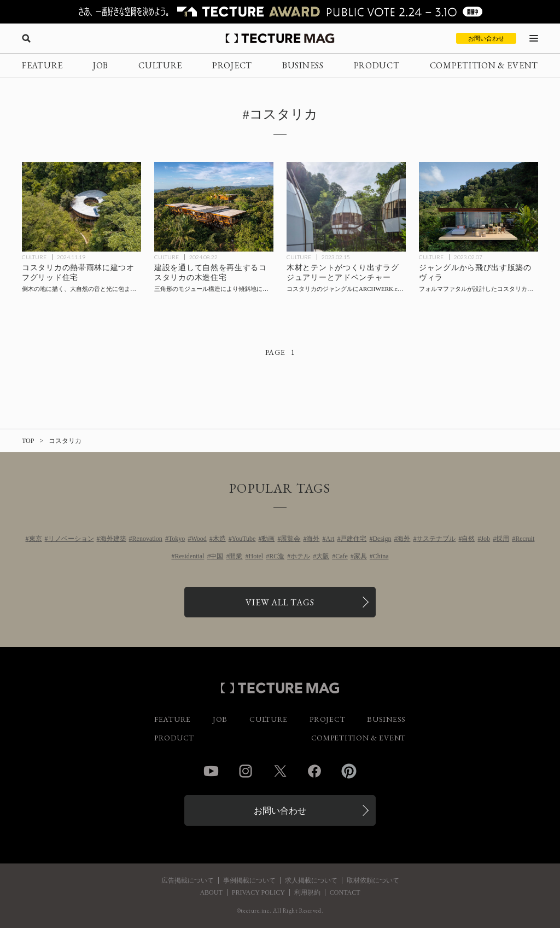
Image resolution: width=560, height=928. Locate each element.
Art (330, 539)
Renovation (147, 539)
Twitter (280, 771)
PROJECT (232, 65)
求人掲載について (311, 880)
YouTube (244, 539)
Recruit (525, 539)
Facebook (314, 771)
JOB (101, 65)
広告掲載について (188, 880)
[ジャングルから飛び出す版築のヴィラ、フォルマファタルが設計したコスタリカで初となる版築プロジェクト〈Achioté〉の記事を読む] (479, 207)
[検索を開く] (26, 38)
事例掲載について (249, 880)
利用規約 (307, 892)
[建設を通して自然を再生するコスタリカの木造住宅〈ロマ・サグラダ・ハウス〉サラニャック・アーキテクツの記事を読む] (214, 207)
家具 (360, 556)
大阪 (323, 556)
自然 (468, 539)
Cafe (342, 556)
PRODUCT (377, 65)
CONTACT (345, 892)
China (381, 556)
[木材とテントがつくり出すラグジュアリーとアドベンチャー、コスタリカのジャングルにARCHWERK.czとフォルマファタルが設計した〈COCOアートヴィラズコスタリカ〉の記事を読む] (346, 207)
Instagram (246, 771)
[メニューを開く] (534, 38)
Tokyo (177, 539)
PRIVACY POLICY (258, 892)
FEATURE (42, 65)
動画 (268, 539)
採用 (503, 539)
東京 (36, 539)
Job (485, 539)
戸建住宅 (353, 539)
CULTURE (160, 65)
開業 (236, 556)
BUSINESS (303, 65)
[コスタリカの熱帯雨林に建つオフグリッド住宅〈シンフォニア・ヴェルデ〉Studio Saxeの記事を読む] (81, 207)
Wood (199, 539)
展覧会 (290, 539)
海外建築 (113, 539)
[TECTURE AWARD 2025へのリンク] (280, 12)
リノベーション (71, 539)
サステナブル (436, 539)
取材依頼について (373, 880)
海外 (313, 539)
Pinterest (349, 771)
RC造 (277, 556)
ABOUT (211, 892)
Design (382, 539)
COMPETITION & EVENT (484, 65)
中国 (217, 556)
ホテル (300, 556)
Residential (189, 556)
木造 (219, 539)
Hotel (256, 556)
